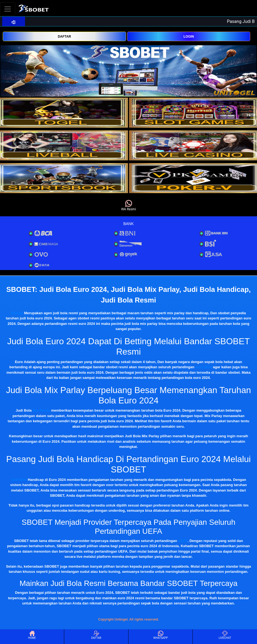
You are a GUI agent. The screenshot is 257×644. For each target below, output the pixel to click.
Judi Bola (19, 480)
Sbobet (17, 313)
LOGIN (189, 37)
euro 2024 (204, 367)
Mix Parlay (41, 410)
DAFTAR (64, 37)
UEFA (183, 541)
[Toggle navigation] (8, 9)
